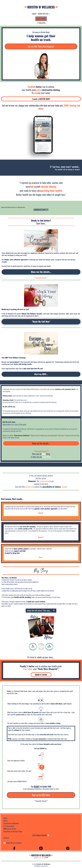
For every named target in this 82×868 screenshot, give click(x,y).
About (5, 821)
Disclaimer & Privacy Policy (13, 831)
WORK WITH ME (44, 14)
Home (5, 818)
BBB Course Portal (10, 829)
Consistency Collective (11, 823)
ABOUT (34, 14)
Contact (6, 838)
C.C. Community (9, 826)
